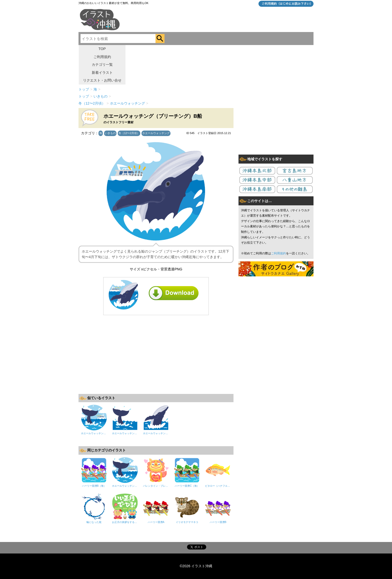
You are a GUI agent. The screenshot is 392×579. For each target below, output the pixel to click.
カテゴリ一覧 (102, 65)
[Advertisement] (156, 354)
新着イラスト (102, 73)
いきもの (110, 133)
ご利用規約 (102, 57)
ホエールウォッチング (156, 133)
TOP (102, 49)
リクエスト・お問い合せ (102, 80)
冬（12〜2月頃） (129, 133)
